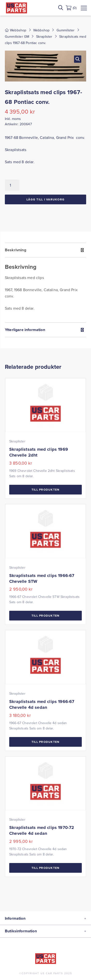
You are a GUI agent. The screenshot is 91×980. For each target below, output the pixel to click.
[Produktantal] (12, 185)
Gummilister (66, 30)
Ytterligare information (25, 330)
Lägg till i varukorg (45, 199)
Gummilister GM (17, 36)
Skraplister (44, 36)
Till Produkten (46, 490)
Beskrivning (16, 250)
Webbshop (41, 30)
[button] (78, 59)
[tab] (45, 283)
